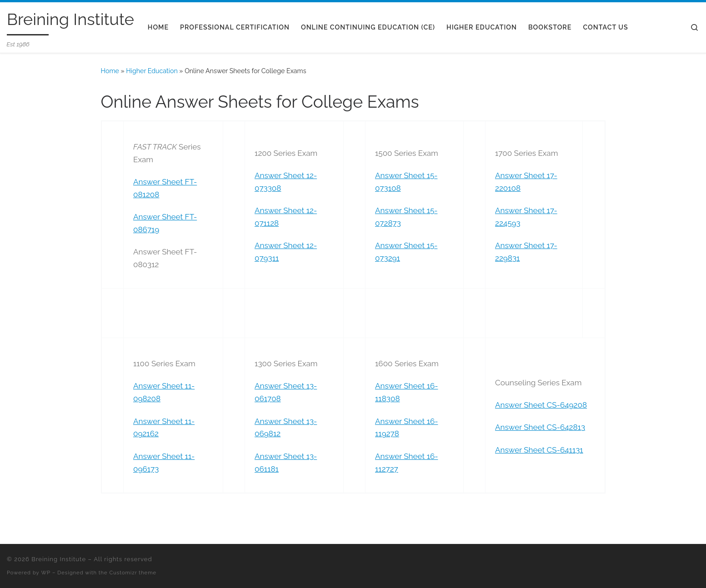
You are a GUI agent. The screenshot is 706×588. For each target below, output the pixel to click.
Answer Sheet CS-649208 (541, 405)
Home (110, 71)
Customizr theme (133, 573)
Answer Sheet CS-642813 (540, 427)
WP (46, 573)
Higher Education (152, 71)
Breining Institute (59, 559)
